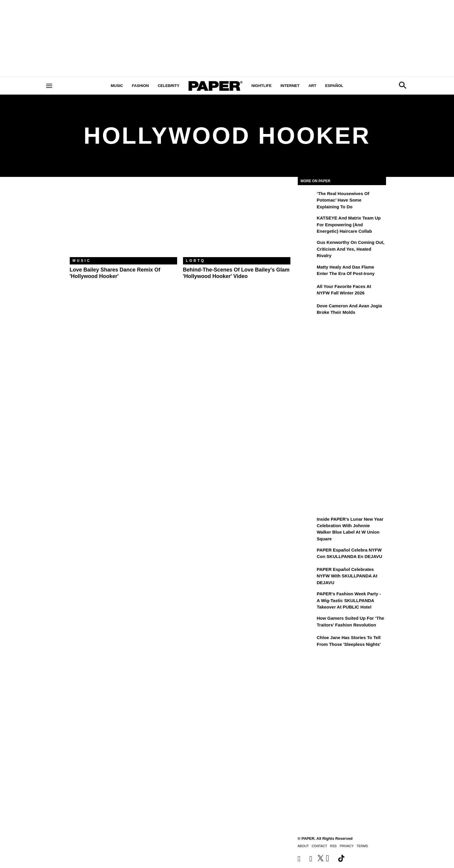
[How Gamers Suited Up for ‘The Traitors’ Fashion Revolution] (307, 622)
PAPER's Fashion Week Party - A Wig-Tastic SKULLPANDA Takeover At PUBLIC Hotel (349, 600)
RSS (334, 846)
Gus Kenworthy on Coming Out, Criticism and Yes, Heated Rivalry (351, 249)
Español (334, 86)
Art (312, 86)
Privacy (346, 846)
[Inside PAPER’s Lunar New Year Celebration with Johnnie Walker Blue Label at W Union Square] (307, 523)
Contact (319, 846)
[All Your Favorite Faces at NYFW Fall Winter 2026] (307, 291)
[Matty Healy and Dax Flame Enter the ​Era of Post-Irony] (307, 271)
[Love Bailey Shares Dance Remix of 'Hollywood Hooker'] (123, 221)
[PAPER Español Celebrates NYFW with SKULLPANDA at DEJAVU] (307, 574)
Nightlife (262, 86)
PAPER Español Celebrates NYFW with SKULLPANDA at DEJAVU (347, 576)
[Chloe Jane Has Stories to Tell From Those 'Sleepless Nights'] (307, 642)
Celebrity (169, 86)
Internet (290, 86)
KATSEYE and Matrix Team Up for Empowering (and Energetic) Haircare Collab (349, 224)
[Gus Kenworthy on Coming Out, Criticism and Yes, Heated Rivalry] (307, 247)
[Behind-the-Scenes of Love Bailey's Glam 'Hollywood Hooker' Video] (237, 221)
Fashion (140, 86)
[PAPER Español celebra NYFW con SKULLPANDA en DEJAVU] (307, 554)
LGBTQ (196, 261)
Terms (362, 846)
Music (117, 86)
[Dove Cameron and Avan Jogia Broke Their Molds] (307, 310)
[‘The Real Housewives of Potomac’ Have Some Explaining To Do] (307, 198)
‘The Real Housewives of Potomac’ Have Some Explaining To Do (343, 200)
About (303, 846)
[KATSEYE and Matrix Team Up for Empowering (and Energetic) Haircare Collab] (307, 222)
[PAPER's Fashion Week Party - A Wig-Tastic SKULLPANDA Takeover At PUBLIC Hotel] (307, 598)
